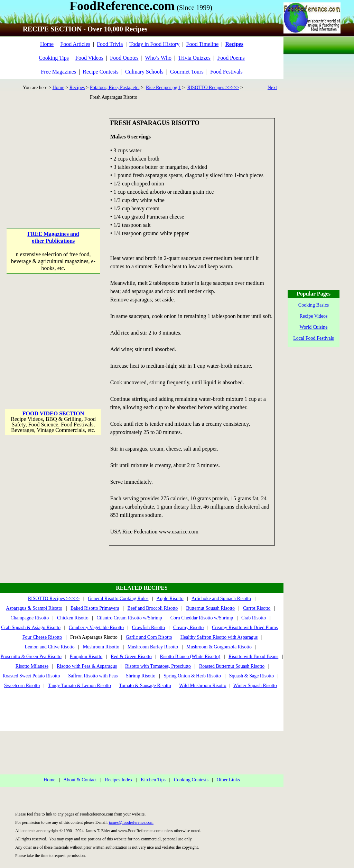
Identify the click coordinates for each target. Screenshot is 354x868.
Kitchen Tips (153, 780)
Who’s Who (158, 58)
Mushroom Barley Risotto (153, 647)
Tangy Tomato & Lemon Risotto (80, 686)
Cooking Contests (191, 780)
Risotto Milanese (32, 666)
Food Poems (231, 58)
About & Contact (80, 780)
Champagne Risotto (30, 618)
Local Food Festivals (313, 338)
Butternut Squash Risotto (210, 608)
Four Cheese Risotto (42, 637)
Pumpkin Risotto (86, 657)
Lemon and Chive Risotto (50, 647)
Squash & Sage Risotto (252, 676)
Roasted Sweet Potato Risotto (31, 676)
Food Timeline (203, 44)
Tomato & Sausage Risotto (145, 686)
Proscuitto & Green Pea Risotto (31, 657)
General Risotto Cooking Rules (118, 599)
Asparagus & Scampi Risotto (34, 608)
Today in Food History (154, 44)
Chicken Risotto (73, 618)
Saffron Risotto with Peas (93, 676)
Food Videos (89, 58)
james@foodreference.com (131, 822)
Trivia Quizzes (194, 58)
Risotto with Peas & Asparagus (87, 666)
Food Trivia (110, 44)
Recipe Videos (314, 316)
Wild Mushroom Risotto (203, 686)
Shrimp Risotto (141, 676)
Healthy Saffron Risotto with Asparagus (219, 637)
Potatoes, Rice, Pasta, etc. (115, 88)
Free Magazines (58, 72)
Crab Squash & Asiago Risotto (31, 628)
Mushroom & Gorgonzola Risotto (219, 647)
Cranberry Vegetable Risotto (96, 628)
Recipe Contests (101, 72)
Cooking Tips (54, 58)
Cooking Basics (314, 305)
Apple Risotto (170, 599)
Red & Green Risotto (131, 657)
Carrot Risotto (257, 608)
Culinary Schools (144, 72)
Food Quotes (124, 58)
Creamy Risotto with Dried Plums (245, 628)
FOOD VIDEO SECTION (53, 413)
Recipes (77, 88)
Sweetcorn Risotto (22, 686)
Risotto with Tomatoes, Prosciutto (158, 666)
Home (47, 44)
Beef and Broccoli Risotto (153, 608)
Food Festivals (226, 72)
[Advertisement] (54, 161)
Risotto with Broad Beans (253, 657)
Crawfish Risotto (148, 628)
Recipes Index (119, 780)
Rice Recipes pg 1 (163, 88)
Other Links (228, 780)
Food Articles (75, 44)
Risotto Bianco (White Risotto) (190, 657)
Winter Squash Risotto (255, 686)
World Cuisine (314, 327)
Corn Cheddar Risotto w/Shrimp (202, 618)
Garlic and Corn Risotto (149, 637)
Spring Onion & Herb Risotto (192, 676)
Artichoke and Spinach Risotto (221, 599)
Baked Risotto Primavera (95, 608)
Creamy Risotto (188, 628)
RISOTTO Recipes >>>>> (213, 88)
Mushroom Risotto (101, 647)
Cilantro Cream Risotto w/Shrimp (129, 618)
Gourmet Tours (187, 72)
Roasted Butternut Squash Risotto (232, 666)
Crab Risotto (254, 618)
